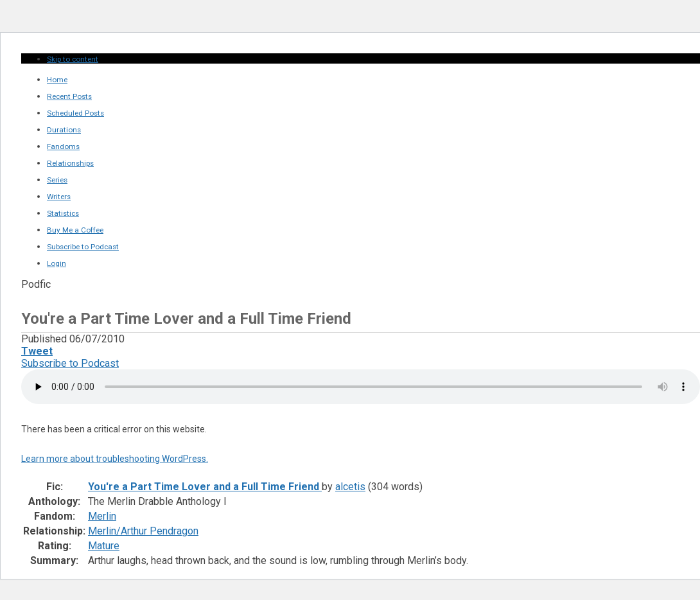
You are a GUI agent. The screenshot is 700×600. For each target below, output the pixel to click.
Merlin (102, 516)
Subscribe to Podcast (70, 363)
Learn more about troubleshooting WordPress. (115, 459)
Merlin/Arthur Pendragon (143, 531)
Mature (104, 546)
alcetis (350, 487)
